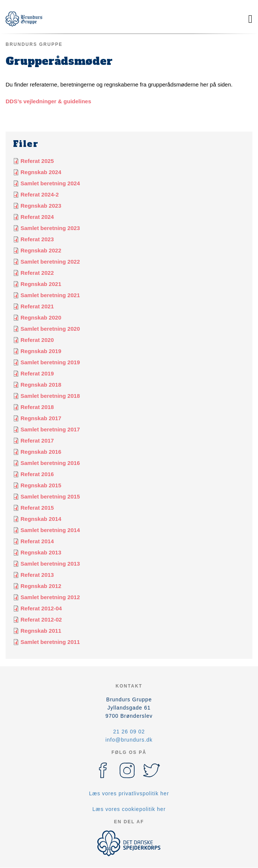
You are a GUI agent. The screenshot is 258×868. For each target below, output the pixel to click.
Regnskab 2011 (41, 631)
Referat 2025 (37, 161)
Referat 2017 (37, 441)
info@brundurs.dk (129, 740)
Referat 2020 (37, 340)
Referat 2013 (37, 575)
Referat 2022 (37, 273)
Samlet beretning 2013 (50, 564)
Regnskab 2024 (41, 172)
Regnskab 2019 (41, 351)
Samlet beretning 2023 (50, 228)
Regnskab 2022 (41, 250)
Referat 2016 (37, 474)
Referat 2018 (37, 407)
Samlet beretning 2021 (50, 295)
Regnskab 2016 (41, 452)
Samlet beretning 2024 (50, 183)
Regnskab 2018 (41, 385)
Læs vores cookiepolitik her (129, 809)
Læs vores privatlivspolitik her (129, 793)
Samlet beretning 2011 (50, 642)
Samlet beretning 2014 (50, 530)
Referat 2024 (37, 217)
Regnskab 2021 (41, 284)
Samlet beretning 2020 (50, 329)
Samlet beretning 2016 (50, 463)
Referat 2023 (37, 239)
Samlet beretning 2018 (50, 396)
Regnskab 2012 (41, 586)
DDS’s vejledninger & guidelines (48, 101)
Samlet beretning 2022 (50, 262)
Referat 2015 (37, 508)
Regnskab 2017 (41, 418)
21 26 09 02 (129, 732)
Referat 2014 (37, 541)
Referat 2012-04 (41, 608)
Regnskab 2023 (41, 206)
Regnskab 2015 (41, 485)
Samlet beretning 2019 (50, 362)
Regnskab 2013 (41, 552)
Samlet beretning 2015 (50, 496)
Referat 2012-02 (41, 619)
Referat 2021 (37, 306)
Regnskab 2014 (41, 519)
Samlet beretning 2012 (50, 597)
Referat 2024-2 (40, 194)
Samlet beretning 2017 (50, 429)
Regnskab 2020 (41, 317)
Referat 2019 (37, 373)
